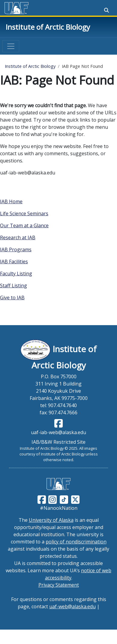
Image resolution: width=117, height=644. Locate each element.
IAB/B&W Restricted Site (58, 442)
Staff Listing (13, 286)
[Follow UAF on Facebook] (42, 499)
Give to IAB (12, 298)
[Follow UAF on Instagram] (52, 499)
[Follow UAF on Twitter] (75, 499)
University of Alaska (51, 520)
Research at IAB (18, 237)
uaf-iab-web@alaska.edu (58, 432)
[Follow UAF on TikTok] (64, 499)
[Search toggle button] (106, 10)
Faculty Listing (16, 274)
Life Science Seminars (24, 213)
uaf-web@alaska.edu (72, 606)
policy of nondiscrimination (76, 542)
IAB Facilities (14, 262)
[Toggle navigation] (11, 46)
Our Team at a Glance (24, 225)
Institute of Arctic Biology (48, 27)
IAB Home (11, 201)
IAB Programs (16, 249)
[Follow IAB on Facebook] (58, 425)
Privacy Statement (59, 585)
